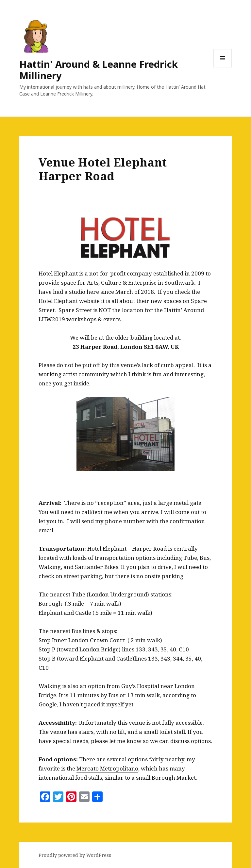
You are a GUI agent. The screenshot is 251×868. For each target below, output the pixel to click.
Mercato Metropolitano (107, 768)
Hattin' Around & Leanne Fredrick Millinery (99, 70)
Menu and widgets (223, 67)
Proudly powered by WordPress (75, 855)
